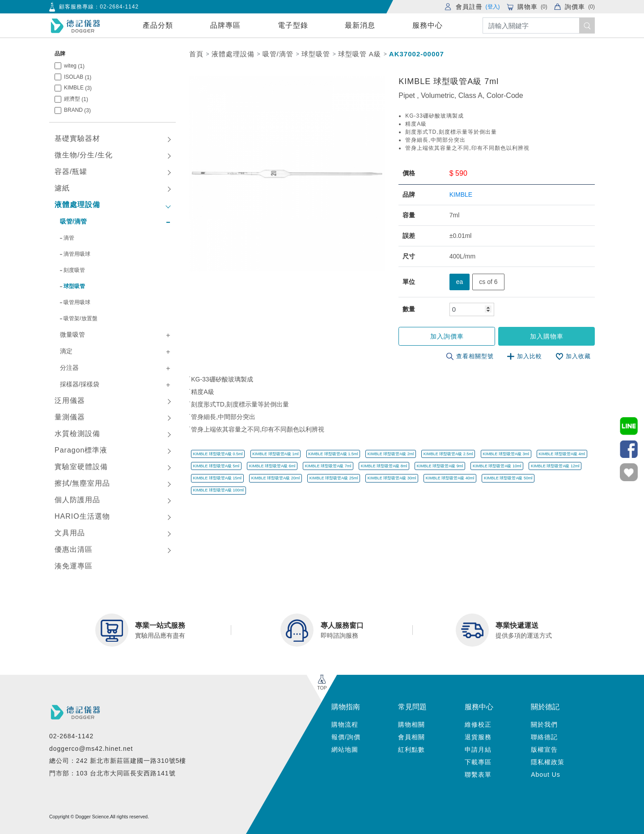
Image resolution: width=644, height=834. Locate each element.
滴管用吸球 (77, 254)
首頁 (196, 54)
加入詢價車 (448, 336)
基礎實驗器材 (77, 138)
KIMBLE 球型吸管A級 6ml (272, 466)
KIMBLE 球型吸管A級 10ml (497, 466)
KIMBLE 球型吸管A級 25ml (334, 478)
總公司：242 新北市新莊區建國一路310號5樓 (118, 761)
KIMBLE (78, 88)
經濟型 (76, 99)
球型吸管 (74, 286)
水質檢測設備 (77, 434)
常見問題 (412, 707)
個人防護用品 (77, 500)
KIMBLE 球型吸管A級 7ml (328, 466)
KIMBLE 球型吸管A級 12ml (555, 466)
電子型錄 (293, 25)
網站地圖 (345, 749)
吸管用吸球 (77, 302)
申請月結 (478, 749)
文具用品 (70, 533)
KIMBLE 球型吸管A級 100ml (219, 490)
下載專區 (478, 762)
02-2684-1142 (119, 7)
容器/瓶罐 (71, 171)
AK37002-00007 (417, 54)
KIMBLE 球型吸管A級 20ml (276, 478)
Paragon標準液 (81, 450)
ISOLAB (78, 77)
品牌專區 (225, 25)
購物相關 (411, 724)
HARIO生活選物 (82, 516)
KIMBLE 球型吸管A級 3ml (506, 454)
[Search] (539, 26)
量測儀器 (70, 417)
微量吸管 (72, 334)
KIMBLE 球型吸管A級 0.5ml (218, 454)
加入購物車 (547, 336)
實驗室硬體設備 (81, 467)
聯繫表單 (478, 775)
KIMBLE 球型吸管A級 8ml (384, 466)
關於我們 (544, 724)
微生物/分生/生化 (84, 155)
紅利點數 (411, 749)
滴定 (66, 351)
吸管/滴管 (73, 221)
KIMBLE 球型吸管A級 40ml (450, 478)
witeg (74, 66)
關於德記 (545, 707)
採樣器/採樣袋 (80, 384)
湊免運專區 (74, 566)
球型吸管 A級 (360, 54)
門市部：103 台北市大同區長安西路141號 (112, 773)
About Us (546, 775)
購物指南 (346, 707)
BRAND (77, 110)
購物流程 (345, 724)
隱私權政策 (548, 762)
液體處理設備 (77, 205)
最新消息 (360, 25)
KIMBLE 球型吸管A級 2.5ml (448, 454)
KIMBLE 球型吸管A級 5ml (216, 466)
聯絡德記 (544, 737)
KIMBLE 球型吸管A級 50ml (508, 478)
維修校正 (478, 724)
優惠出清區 (74, 549)
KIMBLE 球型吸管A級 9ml (440, 466)
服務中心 (428, 25)
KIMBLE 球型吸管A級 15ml (218, 478)
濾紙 (62, 188)
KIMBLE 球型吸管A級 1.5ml (333, 454)
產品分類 (158, 25)
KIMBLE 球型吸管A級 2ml (391, 454)
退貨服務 (478, 737)
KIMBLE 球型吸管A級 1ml (275, 454)
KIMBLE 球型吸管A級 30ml (392, 478)
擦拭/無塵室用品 (82, 483)
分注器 (69, 368)
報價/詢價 (346, 737)
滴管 (69, 238)
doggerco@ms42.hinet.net (91, 749)
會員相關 (411, 737)
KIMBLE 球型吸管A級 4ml (562, 454)
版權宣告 (544, 749)
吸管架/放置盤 (80, 318)
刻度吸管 (74, 270)
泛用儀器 (70, 400)
